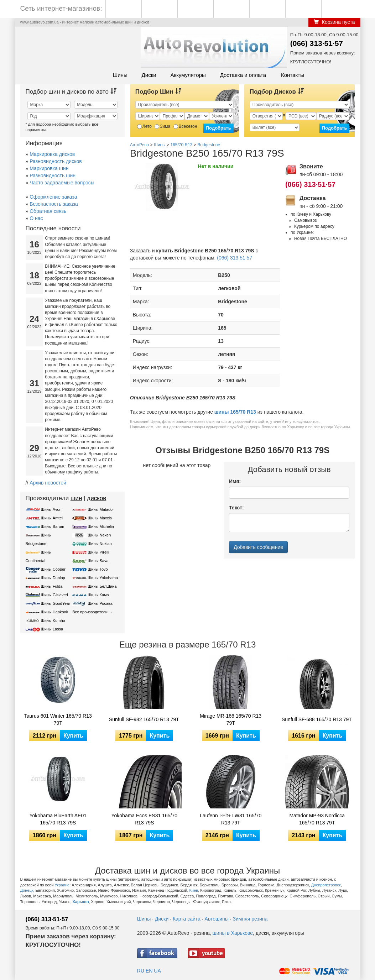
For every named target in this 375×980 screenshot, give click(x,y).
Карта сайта (187, 919)
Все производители (90, 612)
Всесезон (185, 126)
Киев (194, 890)
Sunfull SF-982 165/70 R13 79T (144, 719)
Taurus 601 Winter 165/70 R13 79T (58, 719)
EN (149, 971)
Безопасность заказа (54, 204)
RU (141, 971)
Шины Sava (98, 561)
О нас (36, 218)
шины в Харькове (233, 933)
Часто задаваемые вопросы (62, 183)
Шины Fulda (52, 586)
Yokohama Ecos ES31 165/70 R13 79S (144, 819)
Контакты (293, 75)
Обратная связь (48, 211)
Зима (162, 126)
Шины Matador (101, 509)
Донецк (27, 890)
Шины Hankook (55, 612)
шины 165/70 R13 (235, 412)
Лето (144, 126)
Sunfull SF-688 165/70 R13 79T (317, 719)
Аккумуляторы (188, 75)
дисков (97, 498)
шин (76, 498)
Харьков (81, 902)
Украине (62, 885)
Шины (120, 75)
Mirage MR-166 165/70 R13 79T (231, 719)
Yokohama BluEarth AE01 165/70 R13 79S (58, 819)
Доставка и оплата (243, 75)
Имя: (235, 481)
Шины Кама (98, 595)
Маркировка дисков (52, 154)
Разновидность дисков (56, 161)
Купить (73, 736)
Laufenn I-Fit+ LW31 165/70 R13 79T (231, 819)
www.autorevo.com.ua (40, 22)
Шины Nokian (100, 544)
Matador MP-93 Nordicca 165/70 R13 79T (317, 819)
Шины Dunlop (53, 578)
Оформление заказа (53, 197)
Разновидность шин (53, 175)
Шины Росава (100, 603)
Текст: (236, 508)
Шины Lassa (52, 629)
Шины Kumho (53, 620)
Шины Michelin (101, 526)
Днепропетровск (326, 885)
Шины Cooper (53, 569)
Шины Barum (53, 526)
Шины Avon (51, 509)
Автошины (217, 919)
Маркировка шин (49, 168)
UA (157, 971)
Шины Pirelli (98, 552)
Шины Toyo (98, 569)
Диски (149, 75)
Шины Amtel (52, 518)
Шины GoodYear (56, 603)
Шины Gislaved (54, 595)
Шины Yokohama (103, 578)
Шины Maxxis (100, 518)
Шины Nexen (99, 535)
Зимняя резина (250, 919)
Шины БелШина (102, 586)
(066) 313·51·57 (317, 43)
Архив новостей (48, 483)
